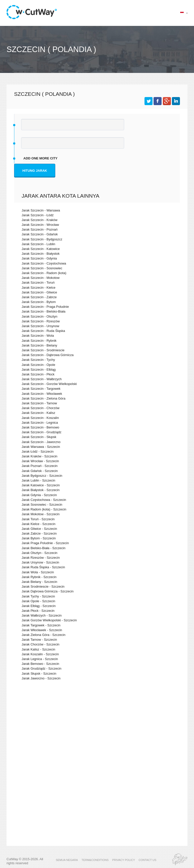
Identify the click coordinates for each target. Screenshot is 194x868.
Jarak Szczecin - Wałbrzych (42, 379)
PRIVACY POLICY (124, 860)
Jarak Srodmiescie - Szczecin (43, 587)
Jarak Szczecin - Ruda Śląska (43, 331)
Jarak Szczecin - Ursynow (40, 326)
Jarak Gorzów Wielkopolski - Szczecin (49, 620)
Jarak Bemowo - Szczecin (40, 664)
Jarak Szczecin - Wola (38, 336)
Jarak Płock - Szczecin (38, 611)
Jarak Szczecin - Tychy (38, 360)
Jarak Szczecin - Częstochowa (44, 263)
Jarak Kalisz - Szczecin (38, 649)
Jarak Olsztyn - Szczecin (39, 553)
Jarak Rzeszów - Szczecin (41, 558)
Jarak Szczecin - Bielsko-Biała (43, 311)
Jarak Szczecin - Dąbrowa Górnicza (48, 355)
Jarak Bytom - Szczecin (39, 538)
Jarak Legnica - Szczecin (40, 659)
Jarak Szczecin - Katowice (41, 249)
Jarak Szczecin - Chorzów (40, 408)
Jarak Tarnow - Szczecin (39, 640)
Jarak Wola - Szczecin (38, 572)
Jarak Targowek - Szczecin (41, 625)
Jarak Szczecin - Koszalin (40, 418)
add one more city (40, 158)
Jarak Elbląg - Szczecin (39, 606)
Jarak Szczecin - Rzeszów (41, 321)
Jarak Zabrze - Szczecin (39, 533)
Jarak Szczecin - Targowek (41, 389)
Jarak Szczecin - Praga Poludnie (45, 307)
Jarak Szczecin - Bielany (39, 345)
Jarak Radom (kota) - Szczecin (44, 509)
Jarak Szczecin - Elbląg (39, 370)
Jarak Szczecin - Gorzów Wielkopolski (49, 384)
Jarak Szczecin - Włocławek (42, 394)
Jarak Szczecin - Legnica (40, 423)
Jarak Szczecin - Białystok (41, 254)
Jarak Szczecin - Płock (38, 374)
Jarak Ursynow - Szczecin (40, 562)
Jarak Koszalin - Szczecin (40, 654)
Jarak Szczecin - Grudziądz (41, 432)
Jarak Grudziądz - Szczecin (41, 668)
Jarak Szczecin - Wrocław (40, 225)
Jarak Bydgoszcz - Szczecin (42, 476)
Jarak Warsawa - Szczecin (41, 447)
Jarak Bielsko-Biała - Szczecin (43, 548)
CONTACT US (148, 860)
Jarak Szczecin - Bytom (39, 302)
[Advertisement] (97, 728)
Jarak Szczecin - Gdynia (39, 258)
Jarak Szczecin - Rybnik (39, 341)
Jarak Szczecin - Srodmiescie (43, 350)
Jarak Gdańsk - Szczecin (40, 471)
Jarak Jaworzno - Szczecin (41, 678)
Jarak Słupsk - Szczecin (39, 674)
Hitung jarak (35, 171)
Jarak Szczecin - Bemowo (40, 427)
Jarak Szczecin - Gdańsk (40, 234)
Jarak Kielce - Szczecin (38, 524)
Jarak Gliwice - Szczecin (39, 529)
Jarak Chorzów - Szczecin (40, 644)
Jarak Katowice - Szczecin (41, 485)
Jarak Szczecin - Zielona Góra (43, 398)
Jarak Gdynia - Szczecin (39, 495)
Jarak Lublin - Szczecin (38, 480)
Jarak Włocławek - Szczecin (42, 630)
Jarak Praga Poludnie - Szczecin (45, 543)
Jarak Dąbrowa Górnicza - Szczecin (48, 591)
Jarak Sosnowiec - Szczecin (42, 505)
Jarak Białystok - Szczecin (41, 490)
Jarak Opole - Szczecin (38, 601)
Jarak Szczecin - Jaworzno (41, 442)
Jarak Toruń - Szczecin (38, 519)
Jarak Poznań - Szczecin (40, 466)
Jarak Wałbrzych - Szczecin (42, 615)
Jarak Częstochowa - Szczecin (44, 500)
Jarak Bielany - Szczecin (39, 582)
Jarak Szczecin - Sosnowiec (42, 268)
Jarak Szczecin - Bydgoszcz (42, 239)
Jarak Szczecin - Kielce (38, 288)
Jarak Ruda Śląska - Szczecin (43, 567)
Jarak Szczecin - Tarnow (39, 403)
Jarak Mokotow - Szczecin (41, 514)
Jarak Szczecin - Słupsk (39, 437)
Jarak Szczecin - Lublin (38, 244)
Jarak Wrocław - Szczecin (40, 461)
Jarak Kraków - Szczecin (39, 456)
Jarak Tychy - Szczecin (38, 596)
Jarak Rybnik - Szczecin (39, 577)
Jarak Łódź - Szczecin (38, 451)
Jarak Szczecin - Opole (38, 365)
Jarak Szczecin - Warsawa (41, 210)
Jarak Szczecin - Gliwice (39, 292)
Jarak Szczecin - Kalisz (38, 413)
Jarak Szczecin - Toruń (38, 283)
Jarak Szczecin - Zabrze (39, 297)
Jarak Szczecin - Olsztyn (39, 316)
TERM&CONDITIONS (95, 860)
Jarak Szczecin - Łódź (38, 215)
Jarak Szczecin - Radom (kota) (44, 273)
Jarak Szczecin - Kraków (39, 220)
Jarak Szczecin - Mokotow (41, 278)
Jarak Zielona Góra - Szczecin (43, 635)
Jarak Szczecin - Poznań (40, 229)
